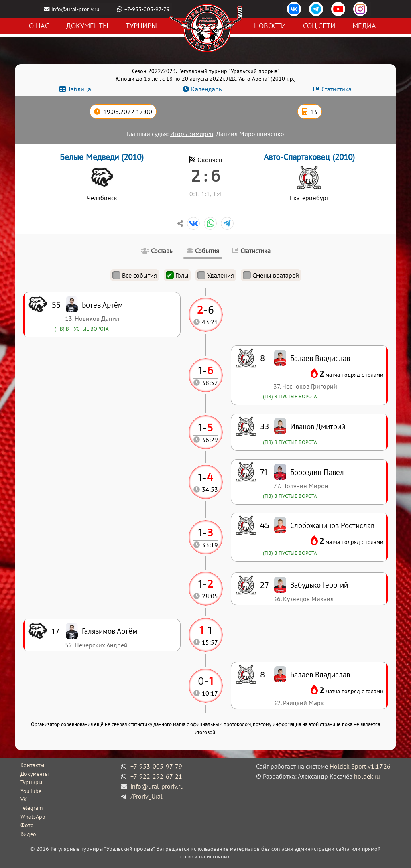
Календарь (206, 89)
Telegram (32, 808)
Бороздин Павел (317, 472)
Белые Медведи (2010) (102, 157)
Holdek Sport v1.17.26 (360, 766)
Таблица (79, 89)
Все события (135, 275)
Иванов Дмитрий (318, 426)
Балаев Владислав (320, 674)
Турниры (141, 26)
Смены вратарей (271, 275)
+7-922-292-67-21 (156, 776)
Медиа (364, 26)
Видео (28, 834)
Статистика (337, 89)
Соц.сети (319, 26)
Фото (27, 825)
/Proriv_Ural (146, 796)
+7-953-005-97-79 (148, 9)
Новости (270, 26)
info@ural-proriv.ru (76, 9)
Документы (87, 26)
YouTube (31, 791)
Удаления (216, 275)
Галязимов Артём (110, 631)
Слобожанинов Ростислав (332, 525)
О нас (39, 26)
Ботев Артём (102, 305)
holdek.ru (367, 776)
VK (24, 799)
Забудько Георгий (319, 585)
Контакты (32, 765)
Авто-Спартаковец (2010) (309, 157)
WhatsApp (33, 817)
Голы (177, 275)
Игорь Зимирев (192, 134)
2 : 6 (205, 175)
